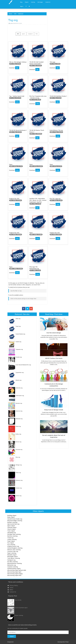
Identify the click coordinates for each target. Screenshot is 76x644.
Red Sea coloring (12, 536)
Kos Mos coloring (12, 562)
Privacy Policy (14, 585)
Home (10, 14)
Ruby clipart (11, 517)
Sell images (40, 2)
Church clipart (12, 529)
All (18, 34)
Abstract (21, 14)
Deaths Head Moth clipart (21, 608)
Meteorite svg (12, 565)
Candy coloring (12, 539)
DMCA (11, 590)
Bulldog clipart (12, 515)
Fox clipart (11, 543)
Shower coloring (19, 615)
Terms (11, 588)
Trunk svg (10, 538)
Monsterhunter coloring (15, 563)
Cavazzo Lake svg (13, 551)
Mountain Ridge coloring (15, 521)
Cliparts (27, 2)
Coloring (33, 2)
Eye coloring (11, 545)
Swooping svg (12, 533)
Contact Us (48, 2)
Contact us (13, 592)
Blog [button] (21, 2)
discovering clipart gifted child (17, 570)
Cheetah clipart (12, 527)
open (23, 34)
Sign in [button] (22, 6)
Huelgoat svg (11, 560)
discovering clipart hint (14, 575)
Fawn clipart (11, 541)
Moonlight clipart (13, 557)
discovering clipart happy (15, 574)
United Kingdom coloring (15, 548)
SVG (15, 14)
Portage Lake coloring (14, 534)
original (30, 34)
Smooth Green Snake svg (15, 519)
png (17, 102)
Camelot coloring (13, 567)
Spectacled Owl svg (13, 524)
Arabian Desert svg (13, 546)
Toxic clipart (11, 531)
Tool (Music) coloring (14, 558)
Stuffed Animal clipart (14, 568)
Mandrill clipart (12, 555)
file (37, 34)
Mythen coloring (12, 522)
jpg (17, 68)
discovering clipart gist (14, 572)
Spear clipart (11, 526)
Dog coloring (18, 600)
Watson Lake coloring (14, 550)
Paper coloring (12, 553)
